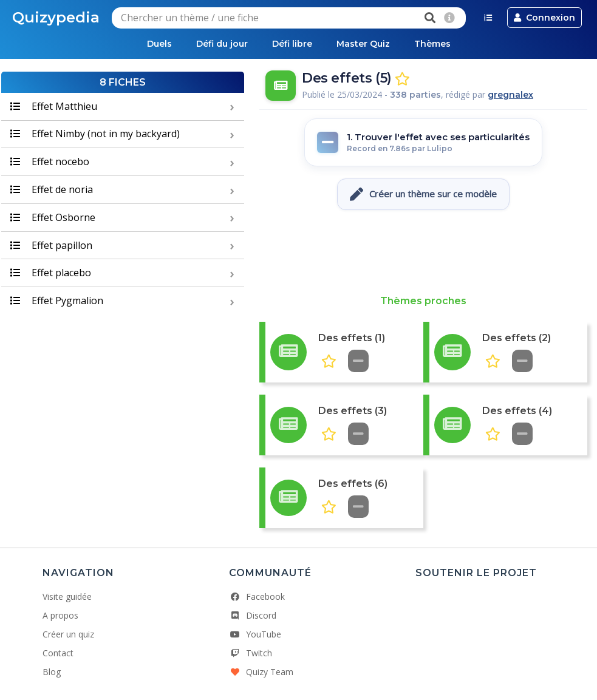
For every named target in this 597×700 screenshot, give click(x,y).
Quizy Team (261, 672)
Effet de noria (52, 189)
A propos (60, 615)
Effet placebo (51, 273)
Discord (253, 615)
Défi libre (292, 44)
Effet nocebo (50, 161)
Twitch (251, 653)
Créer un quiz (68, 634)
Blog (52, 672)
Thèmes (432, 44)
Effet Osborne (53, 217)
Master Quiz (363, 44)
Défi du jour (222, 44)
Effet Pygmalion (57, 301)
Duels (159, 44)
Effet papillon (51, 245)
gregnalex (510, 95)
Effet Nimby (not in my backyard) (95, 134)
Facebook (257, 596)
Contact (58, 653)
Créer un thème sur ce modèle (423, 194)
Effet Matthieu (54, 106)
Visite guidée (67, 596)
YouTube (255, 634)
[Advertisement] (423, 253)
